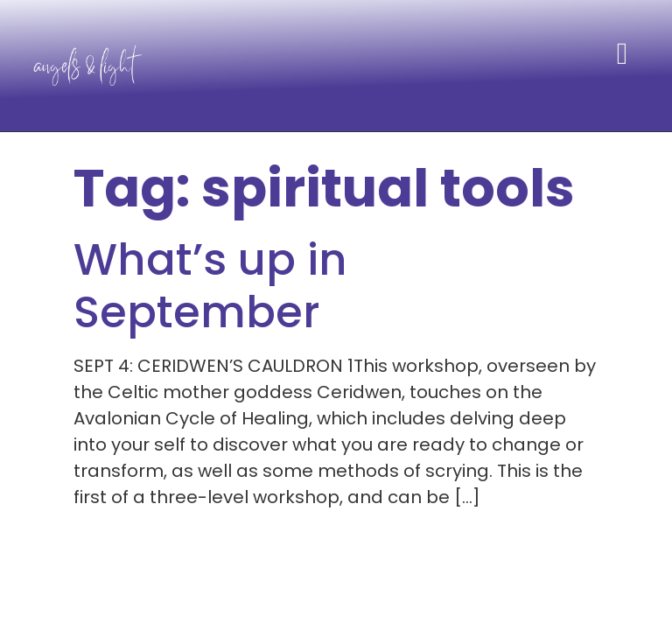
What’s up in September (210, 286)
